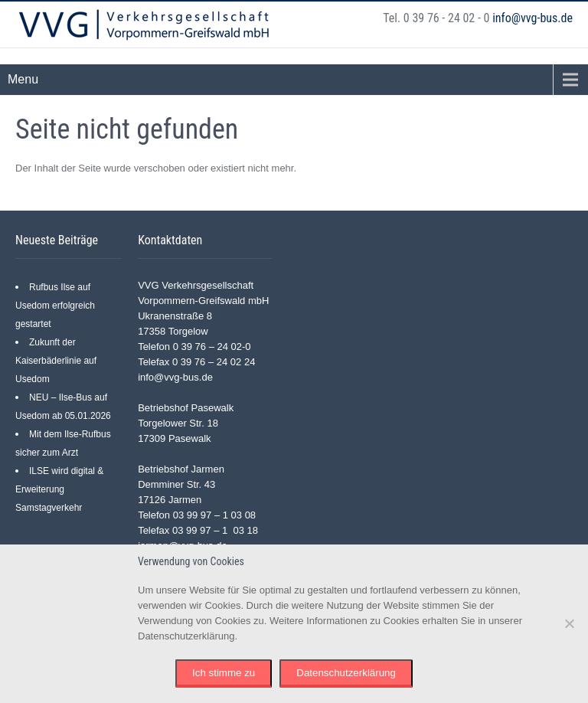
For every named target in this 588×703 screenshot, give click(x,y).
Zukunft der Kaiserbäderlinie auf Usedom (56, 361)
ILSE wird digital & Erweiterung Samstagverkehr (59, 489)
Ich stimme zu (224, 673)
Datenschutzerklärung (346, 673)
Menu (23, 79)
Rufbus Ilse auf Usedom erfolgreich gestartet (55, 306)
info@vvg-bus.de (532, 18)
